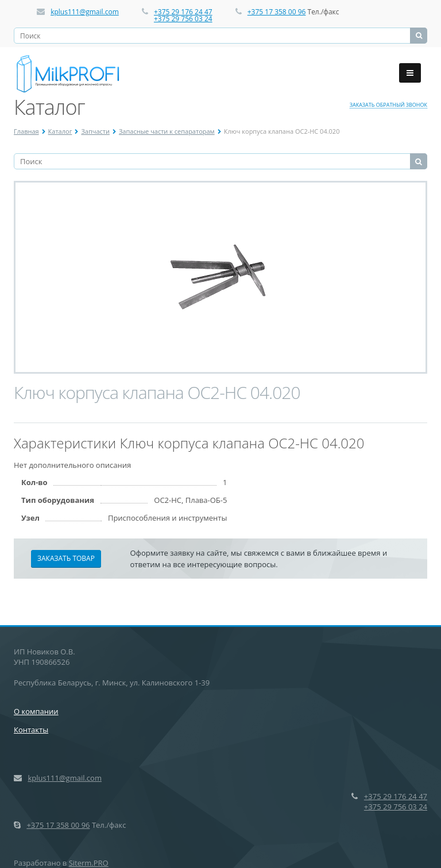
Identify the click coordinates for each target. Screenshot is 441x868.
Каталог (60, 131)
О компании (36, 711)
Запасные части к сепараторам (167, 131)
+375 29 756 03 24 (183, 19)
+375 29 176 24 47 (183, 12)
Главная (26, 131)
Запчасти (95, 131)
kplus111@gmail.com (85, 12)
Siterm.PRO (89, 863)
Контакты (31, 730)
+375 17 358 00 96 (277, 12)
